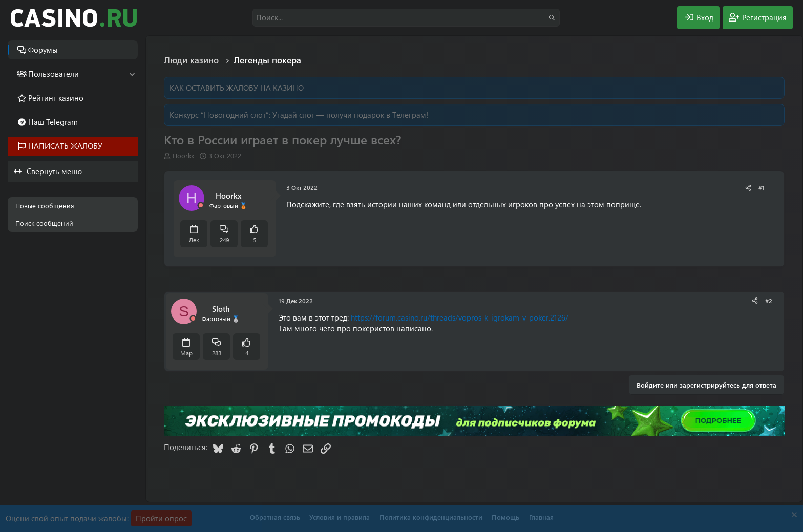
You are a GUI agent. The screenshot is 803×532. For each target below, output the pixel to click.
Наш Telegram (53, 122)
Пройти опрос (161, 518)
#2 (769, 301)
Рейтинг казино (56, 98)
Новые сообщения (45, 206)
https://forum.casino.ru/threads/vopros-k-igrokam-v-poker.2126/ (460, 317)
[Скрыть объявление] (793, 516)
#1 (762, 187)
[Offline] (201, 206)
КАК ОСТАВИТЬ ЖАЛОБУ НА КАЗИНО (237, 88)
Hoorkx (183, 155)
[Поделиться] (748, 188)
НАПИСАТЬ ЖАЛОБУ (65, 146)
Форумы (43, 50)
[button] (132, 74)
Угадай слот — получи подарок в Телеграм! (350, 115)
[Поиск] (406, 18)
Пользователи (54, 74)
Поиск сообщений (44, 223)
